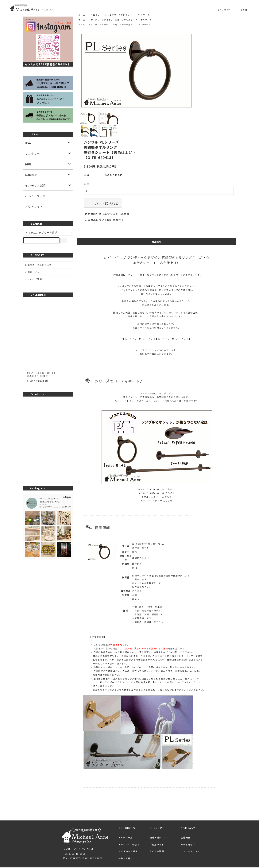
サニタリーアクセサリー (120, 15)
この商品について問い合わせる (104, 193)
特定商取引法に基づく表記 (101, 848)
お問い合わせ (170, 848)
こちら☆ (170, 462)
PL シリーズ (144, 15)
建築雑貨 (31, 175)
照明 (28, 164)
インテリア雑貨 (36, 185)
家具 (28, 143)
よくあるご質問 (34, 279)
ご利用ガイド (32, 272)
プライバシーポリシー (139, 848)
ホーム (82, 15)
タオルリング (145, 20)
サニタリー (96, 15)
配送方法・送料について (38, 265)
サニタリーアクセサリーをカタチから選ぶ (112, 20)
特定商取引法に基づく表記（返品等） (108, 187)
